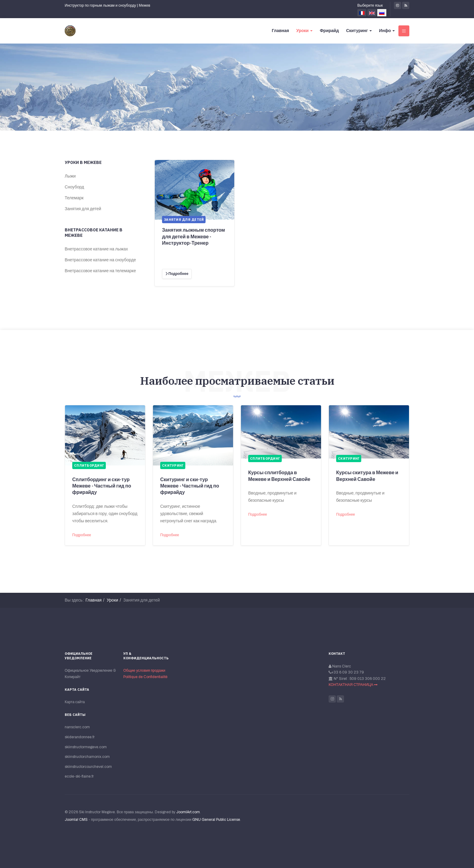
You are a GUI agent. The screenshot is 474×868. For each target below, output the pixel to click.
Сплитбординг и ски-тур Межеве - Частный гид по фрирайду (102, 486)
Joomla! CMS (76, 820)
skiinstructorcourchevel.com (88, 767)
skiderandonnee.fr (80, 737)
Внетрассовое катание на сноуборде (100, 260)
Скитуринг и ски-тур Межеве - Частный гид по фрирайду (190, 486)
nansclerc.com (77, 727)
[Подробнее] (177, 274)
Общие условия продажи (144, 671)
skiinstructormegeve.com (86, 747)
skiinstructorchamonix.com (87, 757)
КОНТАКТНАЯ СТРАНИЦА (353, 685)
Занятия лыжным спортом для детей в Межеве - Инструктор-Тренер (193, 237)
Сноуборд (74, 187)
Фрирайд (329, 31)
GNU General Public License (216, 820)
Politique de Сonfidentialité (145, 677)
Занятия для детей (83, 209)
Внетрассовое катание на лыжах (96, 249)
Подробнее (82, 535)
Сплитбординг (89, 465)
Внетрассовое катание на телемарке (100, 271)
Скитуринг (359, 31)
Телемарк (74, 198)
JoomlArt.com (188, 812)
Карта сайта (75, 702)
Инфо (387, 31)
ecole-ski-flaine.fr (79, 776)
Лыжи (70, 176)
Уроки (304, 31)
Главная (280, 31)
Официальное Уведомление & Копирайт (90, 674)
